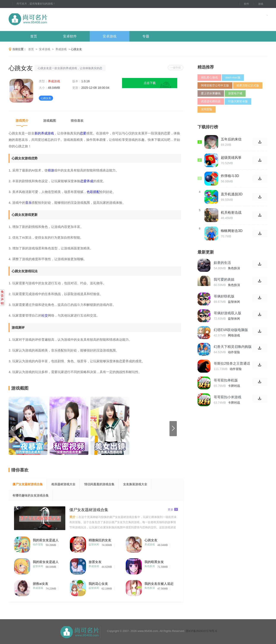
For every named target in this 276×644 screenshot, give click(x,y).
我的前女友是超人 (46, 540)
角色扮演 (150, 566)
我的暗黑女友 (154, 562)
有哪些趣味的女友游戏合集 (31, 495)
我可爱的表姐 (224, 279)
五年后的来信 (231, 139)
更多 (173, 509)
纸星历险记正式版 (248, 85)
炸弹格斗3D (230, 176)
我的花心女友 (98, 584)
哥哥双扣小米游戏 (227, 397)
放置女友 (95, 562)
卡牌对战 (234, 386)
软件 (246, 4)
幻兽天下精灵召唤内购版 (233, 347)
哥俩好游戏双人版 (227, 313)
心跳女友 (151, 540)
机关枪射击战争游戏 (231, 213)
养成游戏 (61, 49)
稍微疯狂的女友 (100, 540)
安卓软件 (70, 36)
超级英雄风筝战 (231, 158)
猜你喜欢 (77, 121)
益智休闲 (94, 544)
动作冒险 (38, 544)
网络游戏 (234, 335)
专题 (146, 36)
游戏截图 (50, 121)
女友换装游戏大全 (135, 484)
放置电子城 (235, 93)
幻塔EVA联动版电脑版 (231, 330)
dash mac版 (233, 77)
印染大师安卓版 (238, 101)
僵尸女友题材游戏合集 (28, 484)
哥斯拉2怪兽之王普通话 (232, 363)
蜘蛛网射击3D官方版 (232, 231)
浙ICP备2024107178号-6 (201, 631)
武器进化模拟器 (211, 101)
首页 (34, 36)
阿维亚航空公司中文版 (215, 85)
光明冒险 (207, 109)
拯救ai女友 (41, 584)
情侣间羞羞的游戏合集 (99, 484)
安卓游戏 (110, 36)
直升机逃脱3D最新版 (232, 194)
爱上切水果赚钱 (211, 93)
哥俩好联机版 (224, 296)
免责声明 (2, 298)
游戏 (261, 4)
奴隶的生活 (222, 263)
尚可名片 (52, 19)
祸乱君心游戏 (209, 77)
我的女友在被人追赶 (159, 584)
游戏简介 (22, 121)
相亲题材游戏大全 (63, 484)
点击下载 (150, 83)
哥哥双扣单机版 (226, 380)
